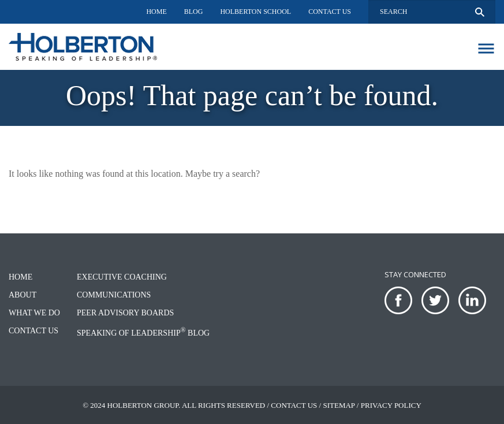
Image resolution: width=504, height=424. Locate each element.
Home (156, 12)
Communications (114, 295)
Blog (194, 12)
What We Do (34, 313)
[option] (252, 98)
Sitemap (339, 405)
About (23, 295)
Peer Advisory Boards (125, 313)
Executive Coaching (122, 277)
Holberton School (255, 12)
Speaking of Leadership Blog (143, 333)
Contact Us (330, 12)
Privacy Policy (391, 405)
